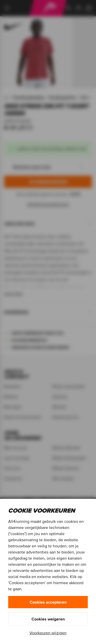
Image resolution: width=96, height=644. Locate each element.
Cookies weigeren (48, 619)
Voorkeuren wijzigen (48, 633)
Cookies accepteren (48, 602)
